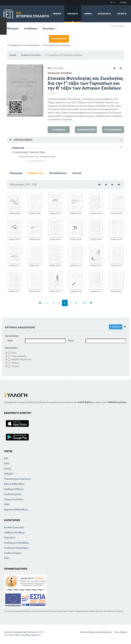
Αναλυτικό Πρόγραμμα (16, 548)
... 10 (83, 303)
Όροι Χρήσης (121, 632)
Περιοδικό (10, 538)
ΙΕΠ (6, 458)
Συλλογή (73, 14)
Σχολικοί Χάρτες (13, 553)
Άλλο (7, 558)
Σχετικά (77, 173)
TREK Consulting (22, 635)
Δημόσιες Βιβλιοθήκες (16, 509)
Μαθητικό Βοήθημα (14, 532)
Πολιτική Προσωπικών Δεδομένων (96, 632)
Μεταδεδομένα (58, 173)
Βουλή (13, 55)
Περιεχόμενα (23, 140)
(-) (128, 26)
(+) (126, 26)
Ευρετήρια (50, 28)
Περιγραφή (16, 173)
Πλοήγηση (13, 28)
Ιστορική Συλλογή (32, 14)
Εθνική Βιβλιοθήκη (14, 484)
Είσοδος (124, 2)
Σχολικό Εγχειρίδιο (31, 55)
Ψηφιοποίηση (36, 173)
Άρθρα (88, 14)
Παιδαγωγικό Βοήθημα (16, 543)
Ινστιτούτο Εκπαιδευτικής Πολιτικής (20, 632)
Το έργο (122, 14)
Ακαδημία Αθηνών (14, 489)
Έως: (71, 340)
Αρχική (57, 14)
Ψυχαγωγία (104, 14)
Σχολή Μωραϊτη (13, 494)
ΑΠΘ (7, 504)
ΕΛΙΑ (7, 464)
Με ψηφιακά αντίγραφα (56, 45)
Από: (10, 340)
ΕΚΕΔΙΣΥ (9, 474)
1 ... (47, 303)
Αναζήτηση (31, 28)
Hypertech (36, 635)
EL (113, 2)
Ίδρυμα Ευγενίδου (14, 499)
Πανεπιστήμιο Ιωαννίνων (18, 479)
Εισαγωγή (18, 148)
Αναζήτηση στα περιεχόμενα (23, 45)
